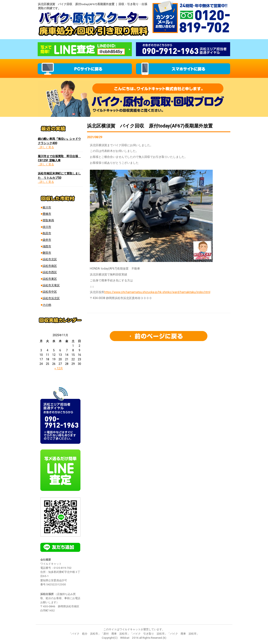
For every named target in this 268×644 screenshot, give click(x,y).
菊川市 (47, 208)
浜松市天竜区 (51, 285)
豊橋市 (47, 214)
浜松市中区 (50, 292)
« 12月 (59, 368)
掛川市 (47, 227)
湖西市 (47, 246)
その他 (47, 305)
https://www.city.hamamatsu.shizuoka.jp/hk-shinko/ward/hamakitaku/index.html (157, 292)
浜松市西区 (50, 272)
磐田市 (47, 253)
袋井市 (47, 240)
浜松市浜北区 (51, 298)
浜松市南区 (50, 266)
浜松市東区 (50, 279)
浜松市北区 (50, 259)
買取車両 (48, 220)
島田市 (47, 233)
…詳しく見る (46, 147)
